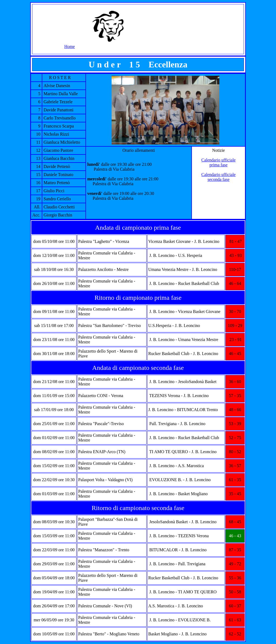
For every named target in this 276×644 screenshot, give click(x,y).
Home (69, 47)
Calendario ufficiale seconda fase (218, 177)
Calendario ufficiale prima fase (218, 162)
